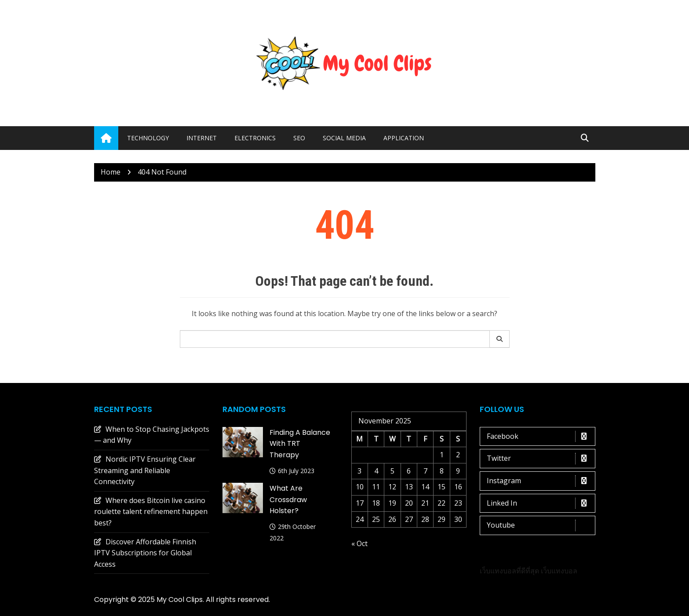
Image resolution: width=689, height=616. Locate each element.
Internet (202, 138)
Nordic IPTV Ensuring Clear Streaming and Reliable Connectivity (145, 470)
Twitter (540, 459)
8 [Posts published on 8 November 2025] (442, 471)
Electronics (255, 138)
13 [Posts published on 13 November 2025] (409, 487)
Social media (344, 138)
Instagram (540, 481)
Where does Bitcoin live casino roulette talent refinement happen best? (151, 512)
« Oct (359, 543)
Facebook (540, 437)
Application (404, 138)
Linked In (540, 503)
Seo (299, 138)
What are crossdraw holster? (288, 499)
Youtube (540, 525)
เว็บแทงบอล (559, 571)
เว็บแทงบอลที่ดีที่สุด (509, 571)
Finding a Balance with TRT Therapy (300, 444)
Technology (148, 138)
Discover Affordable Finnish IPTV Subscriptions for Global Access (145, 553)
